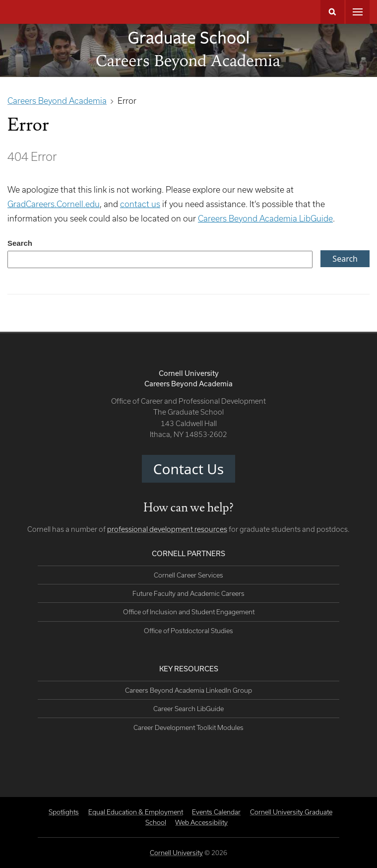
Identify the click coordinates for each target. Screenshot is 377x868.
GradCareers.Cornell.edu (54, 204)
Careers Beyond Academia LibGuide (265, 218)
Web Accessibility (201, 822)
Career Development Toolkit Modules (188, 727)
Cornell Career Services (188, 575)
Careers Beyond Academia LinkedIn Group (188, 690)
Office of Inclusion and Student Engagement (189, 612)
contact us (140, 204)
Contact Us (188, 469)
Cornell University (176, 853)
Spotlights (64, 812)
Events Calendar (216, 812)
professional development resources (167, 529)
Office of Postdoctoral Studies (188, 631)
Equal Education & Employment (136, 812)
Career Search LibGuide (188, 709)
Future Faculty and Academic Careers (188, 593)
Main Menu (358, 12)
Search (332, 12)
